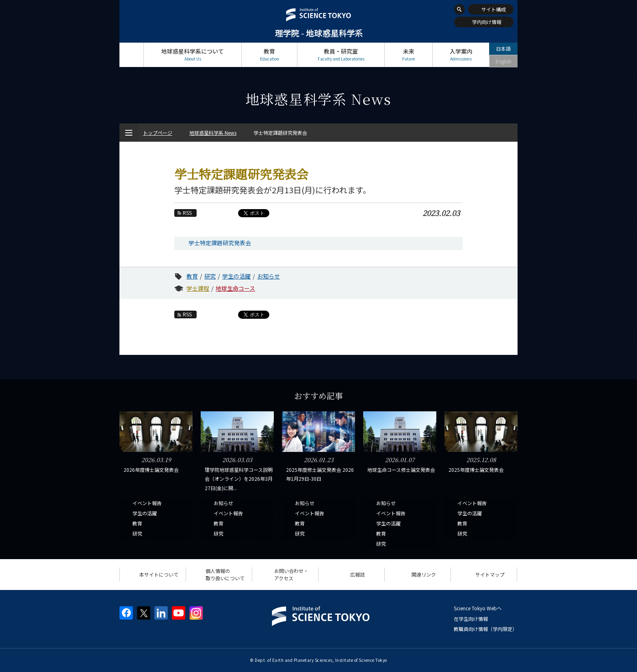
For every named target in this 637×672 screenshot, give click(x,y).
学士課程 (198, 288)
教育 (269, 55)
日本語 (503, 49)
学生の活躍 (236, 276)
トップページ (131, 55)
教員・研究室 (341, 55)
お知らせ (269, 276)
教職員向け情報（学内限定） (485, 629)
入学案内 (461, 55)
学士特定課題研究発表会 (220, 243)
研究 (210, 276)
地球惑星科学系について (193, 55)
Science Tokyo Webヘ (478, 608)
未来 (408, 55)
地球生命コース (235, 288)
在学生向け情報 (471, 619)
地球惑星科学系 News (213, 133)
